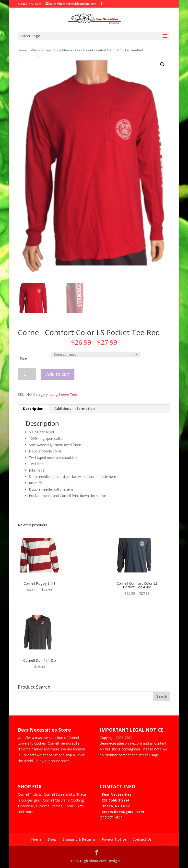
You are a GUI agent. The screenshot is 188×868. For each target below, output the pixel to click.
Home (22, 50)
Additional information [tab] (75, 409)
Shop (52, 840)
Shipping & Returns (79, 840)
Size (23, 359)
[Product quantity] (27, 375)
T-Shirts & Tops (41, 50)
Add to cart (58, 375)
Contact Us (142, 840)
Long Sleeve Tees (67, 50)
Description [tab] (33, 409)
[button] (162, 64)
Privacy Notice (114, 840)
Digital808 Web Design (100, 862)
